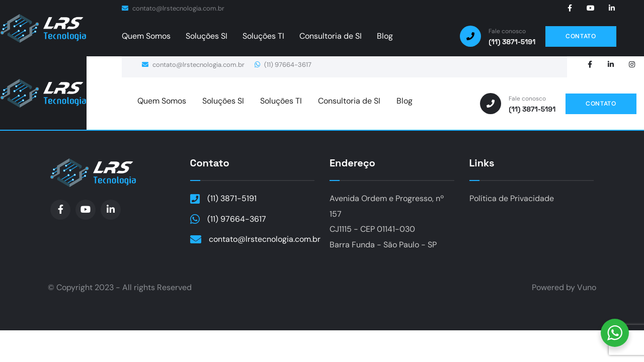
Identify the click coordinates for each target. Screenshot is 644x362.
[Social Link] (570, 8)
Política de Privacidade (512, 198)
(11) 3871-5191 (232, 198)
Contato (210, 163)
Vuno (587, 287)
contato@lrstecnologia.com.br (173, 8)
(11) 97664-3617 (283, 65)
